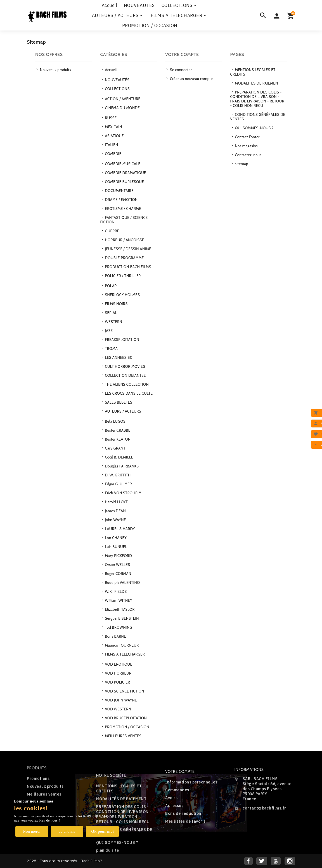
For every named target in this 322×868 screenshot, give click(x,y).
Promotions (38, 792)
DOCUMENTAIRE (119, 191)
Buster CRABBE (117, 430)
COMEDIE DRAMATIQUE (125, 173)
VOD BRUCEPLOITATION (125, 718)
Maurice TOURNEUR (121, 645)
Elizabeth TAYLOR (119, 609)
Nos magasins (246, 146)
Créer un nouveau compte (191, 79)
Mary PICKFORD (118, 556)
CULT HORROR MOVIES (125, 366)
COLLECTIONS (180, 5)
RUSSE (110, 118)
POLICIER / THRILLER (122, 276)
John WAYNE (115, 520)
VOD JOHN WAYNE (120, 700)
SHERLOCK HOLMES (122, 295)
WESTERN (113, 322)
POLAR (110, 286)
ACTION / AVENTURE (122, 99)
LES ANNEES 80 (118, 357)
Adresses (174, 828)
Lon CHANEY (115, 538)
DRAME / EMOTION (121, 200)
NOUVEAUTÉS (139, 5)
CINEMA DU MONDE (122, 108)
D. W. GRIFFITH (117, 475)
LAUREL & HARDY (119, 529)
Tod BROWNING (118, 627)
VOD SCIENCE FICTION (124, 691)
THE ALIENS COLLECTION (126, 384)
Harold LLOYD (116, 502)
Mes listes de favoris (185, 844)
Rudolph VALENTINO (122, 582)
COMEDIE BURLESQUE (124, 182)
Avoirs (171, 820)
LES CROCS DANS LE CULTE (128, 393)
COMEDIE (113, 154)
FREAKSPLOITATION (122, 340)
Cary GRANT (115, 448)
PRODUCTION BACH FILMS (128, 267)
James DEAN (115, 511)
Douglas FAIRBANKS (121, 466)
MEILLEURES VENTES (123, 736)
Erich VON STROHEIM (123, 493)
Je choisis (67, 831)
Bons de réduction (183, 836)
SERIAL (111, 313)
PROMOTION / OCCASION (150, 25)
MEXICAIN (113, 127)
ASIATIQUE (114, 136)
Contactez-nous (248, 155)
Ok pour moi (102, 831)
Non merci (32, 831)
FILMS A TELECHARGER (179, 15)
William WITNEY (118, 600)
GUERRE (112, 231)
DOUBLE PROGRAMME (124, 258)
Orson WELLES (117, 565)
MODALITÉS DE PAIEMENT (257, 83)
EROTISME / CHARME (123, 209)
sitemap (241, 164)
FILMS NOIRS (116, 304)
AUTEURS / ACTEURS (118, 15)
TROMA (111, 348)
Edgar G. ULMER (118, 484)
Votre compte (180, 794)
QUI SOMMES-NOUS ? (254, 128)
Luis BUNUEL (116, 547)
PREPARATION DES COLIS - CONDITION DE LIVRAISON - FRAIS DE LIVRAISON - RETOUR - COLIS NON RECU (257, 99)
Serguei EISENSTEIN (121, 618)
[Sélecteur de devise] (277, 15)
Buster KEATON (117, 439)
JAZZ (108, 331)
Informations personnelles (191, 804)
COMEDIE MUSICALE (122, 164)
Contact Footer (247, 137)
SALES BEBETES (118, 402)
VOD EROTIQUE (118, 664)
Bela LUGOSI (115, 421)
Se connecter (181, 70)
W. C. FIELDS (115, 591)
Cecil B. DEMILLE (119, 457)
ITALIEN (111, 145)
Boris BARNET (116, 636)
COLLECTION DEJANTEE (125, 375)
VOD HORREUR (118, 673)
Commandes (177, 812)
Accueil (110, 5)
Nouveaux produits (55, 70)
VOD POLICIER (117, 682)
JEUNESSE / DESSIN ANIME (128, 249)
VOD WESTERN (118, 709)
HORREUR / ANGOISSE (124, 240)
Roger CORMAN (118, 574)
